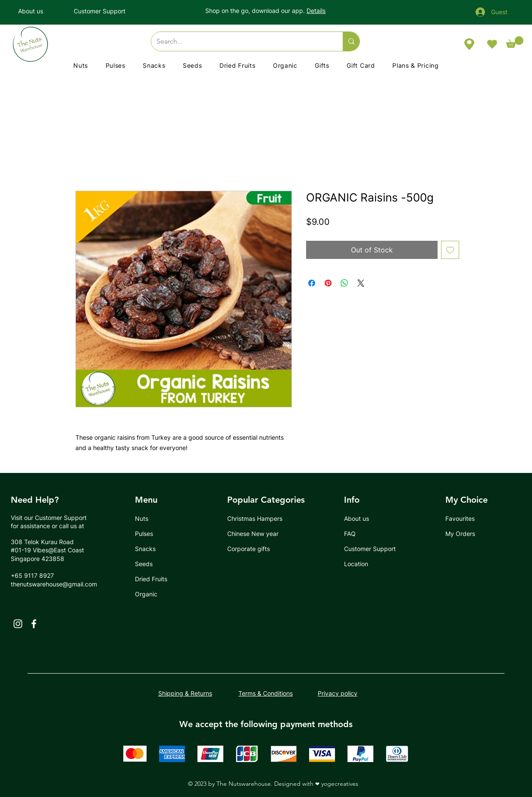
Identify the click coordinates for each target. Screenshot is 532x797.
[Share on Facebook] (312, 283)
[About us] (39, 11)
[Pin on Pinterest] (328, 283)
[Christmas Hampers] (258, 518)
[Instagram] (18, 624)
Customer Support (61, 518)
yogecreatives (340, 784)
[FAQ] (365, 534)
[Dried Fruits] (155, 579)
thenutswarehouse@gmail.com (54, 584)
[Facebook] (34, 624)
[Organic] (155, 594)
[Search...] (241, 41)
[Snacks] (166, 549)
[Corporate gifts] (257, 549)
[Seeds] (155, 564)
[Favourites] (466, 518)
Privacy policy (338, 693)
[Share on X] (361, 283)
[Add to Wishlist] (450, 250)
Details (316, 11)
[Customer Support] (108, 11)
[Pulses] (155, 534)
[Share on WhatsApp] (344, 283)
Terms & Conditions (266, 693)
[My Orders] (466, 534)
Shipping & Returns (185, 693)
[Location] (365, 564)
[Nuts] (155, 518)
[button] (515, 42)
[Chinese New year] (256, 534)
